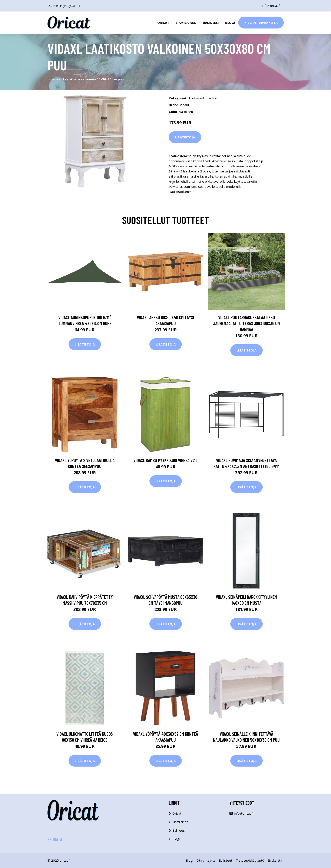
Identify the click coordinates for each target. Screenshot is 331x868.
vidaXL (213, 98)
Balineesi (211, 23)
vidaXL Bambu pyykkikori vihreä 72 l (165, 460)
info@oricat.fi (271, 6)
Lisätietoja (185, 137)
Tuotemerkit (198, 98)
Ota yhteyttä (206, 860)
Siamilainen (186, 23)
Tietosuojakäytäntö (250, 860)
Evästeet (226, 860)
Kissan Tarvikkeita (261, 23)
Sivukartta (275, 860)
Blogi (230, 23)
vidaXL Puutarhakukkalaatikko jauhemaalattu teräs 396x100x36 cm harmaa (246, 323)
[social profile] (79, 6)
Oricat (163, 23)
